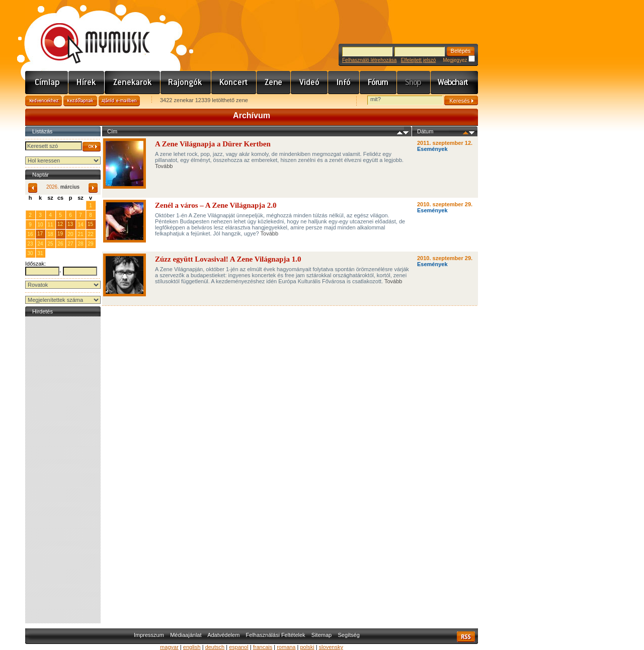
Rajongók (186, 83)
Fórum (378, 83)
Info (344, 83)
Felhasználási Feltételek (276, 635)
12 (60, 224)
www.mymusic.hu (87, 33)
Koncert (234, 83)
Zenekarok (133, 83)
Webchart (454, 83)
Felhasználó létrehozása (369, 60)
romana (286, 647)
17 (40, 234)
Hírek (87, 83)
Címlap (47, 83)
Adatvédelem (223, 635)
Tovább (164, 166)
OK (92, 147)
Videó (309, 83)
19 (60, 234)
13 (70, 224)
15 (90, 224)
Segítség (348, 635)
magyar (169, 647)
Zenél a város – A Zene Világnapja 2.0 (216, 205)
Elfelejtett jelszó (418, 60)
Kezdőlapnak (80, 101)
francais (263, 647)
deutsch (215, 647)
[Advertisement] (63, 470)
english (192, 647)
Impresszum (149, 635)
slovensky (331, 647)
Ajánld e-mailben (119, 101)
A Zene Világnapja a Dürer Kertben (213, 144)
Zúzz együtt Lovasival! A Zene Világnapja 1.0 (228, 259)
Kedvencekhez (44, 101)
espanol (239, 647)
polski (307, 647)
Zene (274, 83)
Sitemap (321, 635)
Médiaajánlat (186, 635)
